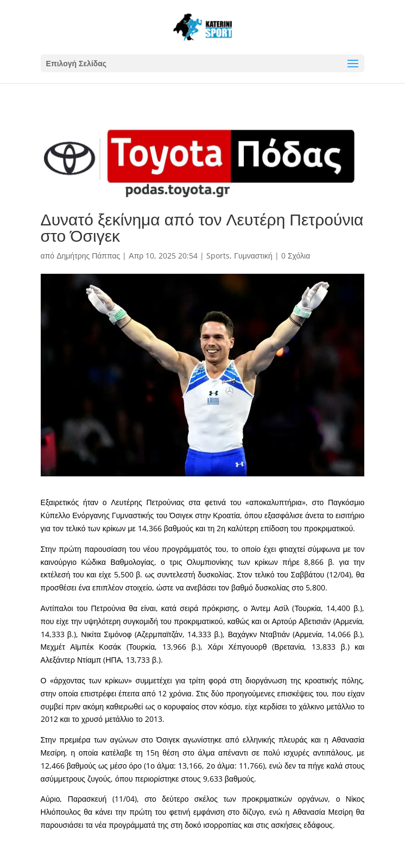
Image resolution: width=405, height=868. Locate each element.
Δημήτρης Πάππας (88, 256)
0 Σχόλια (296, 256)
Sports (218, 256)
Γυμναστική (253, 256)
